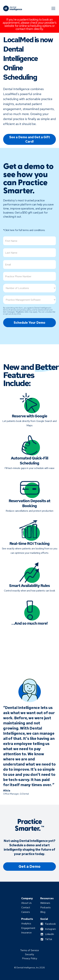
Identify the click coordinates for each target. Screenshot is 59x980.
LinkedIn (49, 934)
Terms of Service (29, 950)
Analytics (26, 924)
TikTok (49, 939)
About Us (26, 903)
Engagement (28, 928)
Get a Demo (29, 866)
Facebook (50, 924)
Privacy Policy (30, 958)
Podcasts (45, 908)
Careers (26, 912)
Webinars (45, 903)
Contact (26, 908)
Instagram (50, 929)
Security (29, 954)
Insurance (26, 933)
